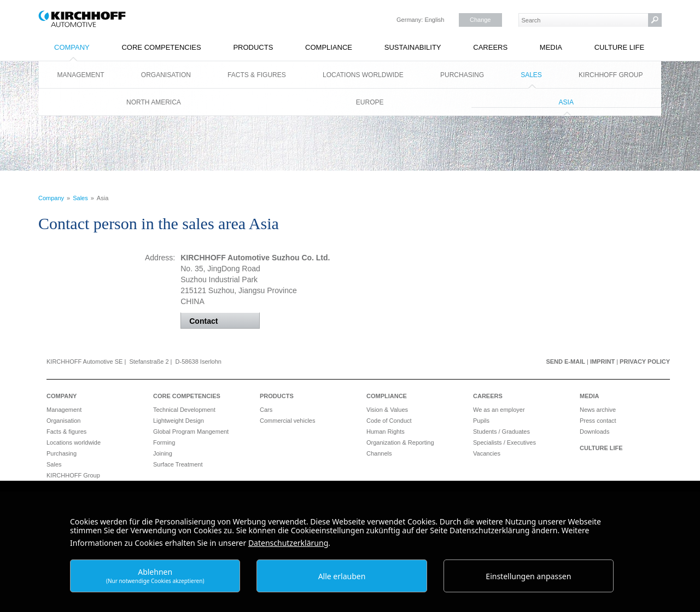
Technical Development (184, 410)
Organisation (166, 75)
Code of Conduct (389, 421)
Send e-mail (565, 362)
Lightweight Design (179, 421)
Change (480, 20)
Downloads (594, 432)
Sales (531, 75)
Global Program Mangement (191, 432)
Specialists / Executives (504, 442)
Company (72, 47)
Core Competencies (161, 47)
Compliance (329, 47)
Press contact (598, 421)
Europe (370, 102)
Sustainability (413, 47)
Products (253, 47)
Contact (203, 321)
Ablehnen (155, 576)
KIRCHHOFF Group (611, 75)
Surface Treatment (178, 464)
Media (551, 47)
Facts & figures (257, 75)
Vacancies (487, 453)
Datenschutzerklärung (288, 543)
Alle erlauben (342, 576)
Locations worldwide (363, 75)
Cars (266, 410)
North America (154, 102)
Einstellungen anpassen (528, 576)
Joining (163, 453)
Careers (490, 47)
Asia (566, 102)
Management (81, 75)
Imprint (602, 362)
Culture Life (620, 47)
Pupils (481, 421)
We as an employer (499, 410)
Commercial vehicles (287, 421)
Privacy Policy (645, 362)
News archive (598, 410)
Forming (164, 442)
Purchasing (462, 75)
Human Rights (386, 432)
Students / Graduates (501, 432)
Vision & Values (387, 410)
